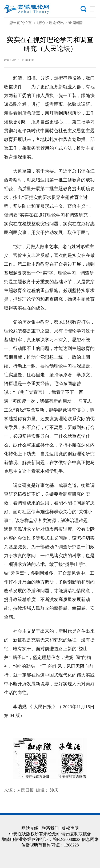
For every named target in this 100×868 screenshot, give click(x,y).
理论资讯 (56, 23)
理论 (41, 23)
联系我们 (50, 828)
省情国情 (75, 23)
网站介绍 (30, 828)
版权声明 (70, 828)
